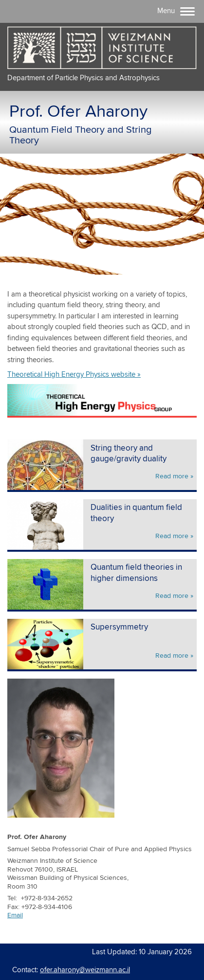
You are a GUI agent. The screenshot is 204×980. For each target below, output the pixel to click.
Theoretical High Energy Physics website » (74, 375)
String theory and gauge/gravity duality (129, 454)
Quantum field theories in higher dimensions (136, 573)
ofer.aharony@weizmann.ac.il (85, 970)
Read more (172, 476)
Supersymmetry (119, 627)
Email (15, 915)
